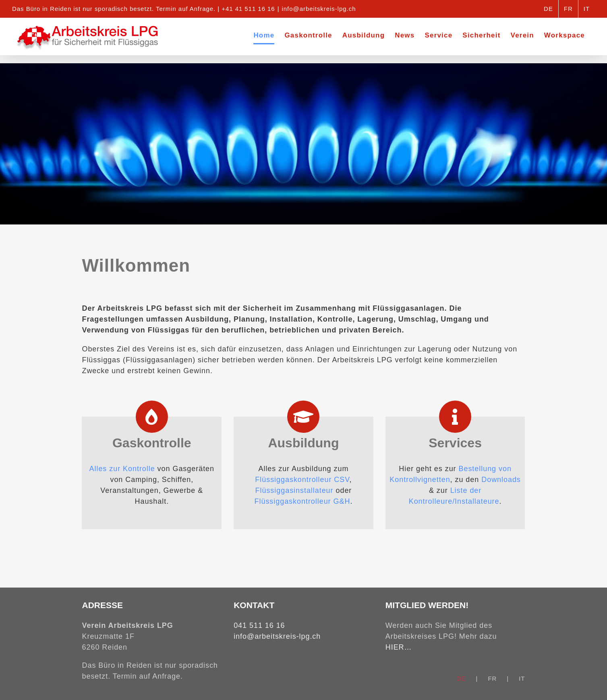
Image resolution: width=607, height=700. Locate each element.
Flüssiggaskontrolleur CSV (302, 480)
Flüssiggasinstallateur (294, 490)
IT (522, 678)
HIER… (399, 647)
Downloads (501, 480)
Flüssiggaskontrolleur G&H (302, 501)
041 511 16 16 (259, 625)
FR (492, 678)
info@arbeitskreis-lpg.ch (319, 9)
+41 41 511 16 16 (248, 9)
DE (461, 678)
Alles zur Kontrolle (122, 469)
